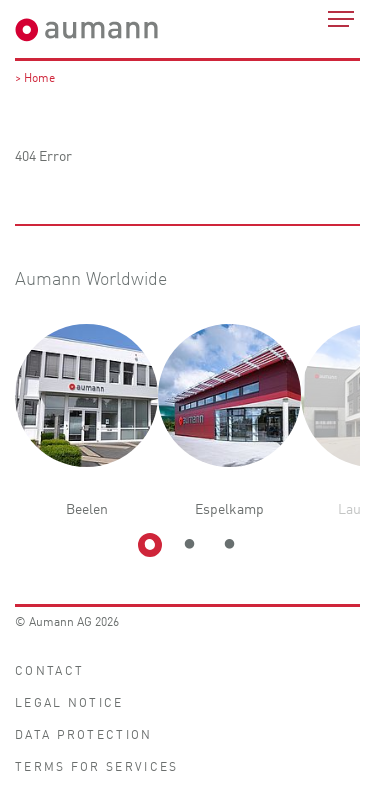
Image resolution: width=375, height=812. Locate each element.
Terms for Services (96, 765)
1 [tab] (150, 545)
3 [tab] (230, 545)
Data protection (84, 733)
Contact (49, 669)
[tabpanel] (86, 421)
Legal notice (69, 701)
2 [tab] (190, 545)
